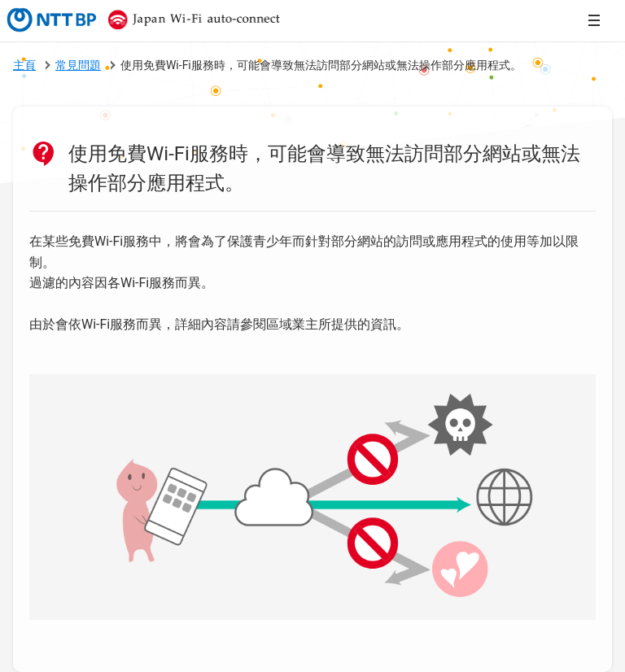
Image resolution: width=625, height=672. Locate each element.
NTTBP (50, 20)
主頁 (24, 65)
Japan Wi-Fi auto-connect (190, 20)
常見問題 (78, 65)
